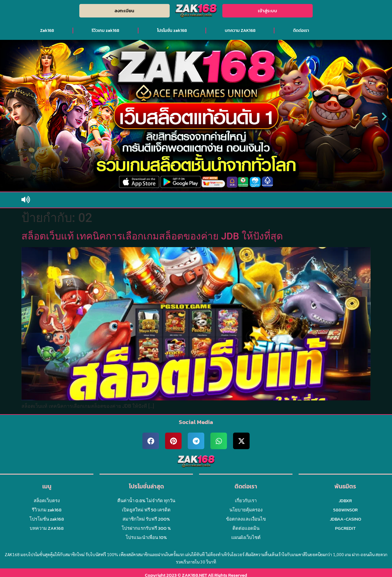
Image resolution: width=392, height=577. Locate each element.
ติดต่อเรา (301, 31)
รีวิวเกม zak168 (105, 31)
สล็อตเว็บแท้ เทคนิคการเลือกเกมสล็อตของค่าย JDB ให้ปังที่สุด (152, 236)
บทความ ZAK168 (240, 31)
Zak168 (47, 31)
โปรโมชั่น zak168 (172, 31)
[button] (8, 117)
